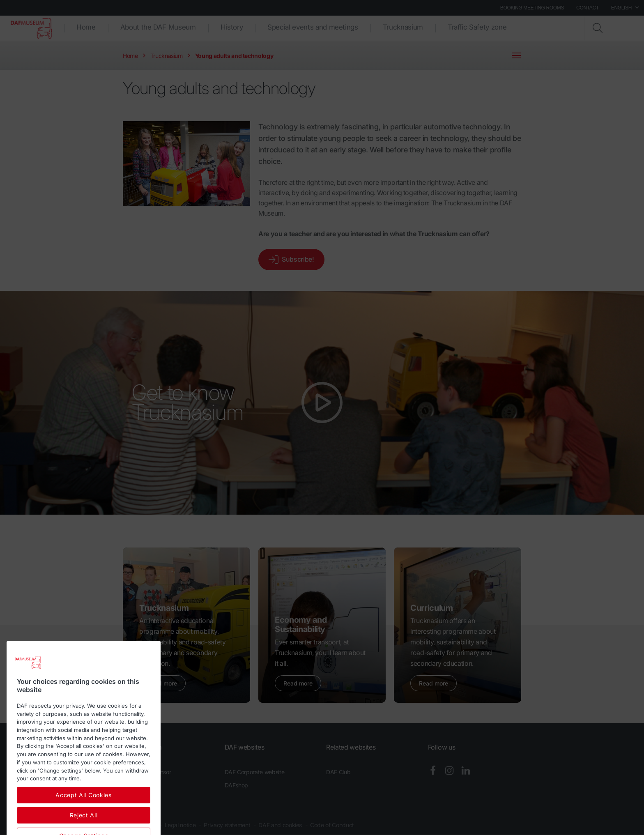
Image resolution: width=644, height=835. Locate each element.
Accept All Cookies (84, 824)
